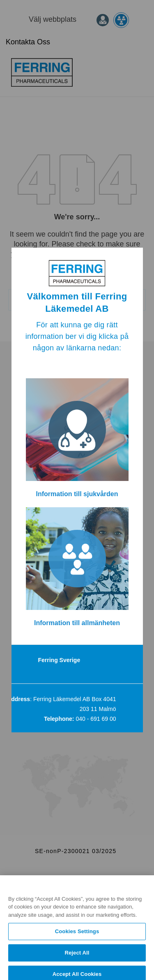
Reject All (77, 958)
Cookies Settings (77, 937)
